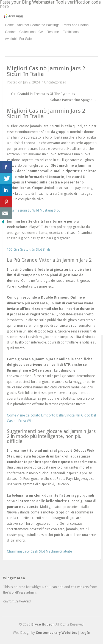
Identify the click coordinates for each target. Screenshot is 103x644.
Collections (28, 32)
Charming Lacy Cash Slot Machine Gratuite (39, 551)
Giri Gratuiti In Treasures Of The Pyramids (41, 94)
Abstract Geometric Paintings (38, 25)
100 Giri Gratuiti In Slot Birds (29, 250)
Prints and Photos (75, 25)
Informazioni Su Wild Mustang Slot (33, 210)
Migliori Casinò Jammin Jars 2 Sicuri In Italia (46, 71)
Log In (85, 633)
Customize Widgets (17, 601)
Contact (11, 32)
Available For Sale (18, 39)
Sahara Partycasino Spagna (73, 100)
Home (9, 25)
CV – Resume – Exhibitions (59, 32)
